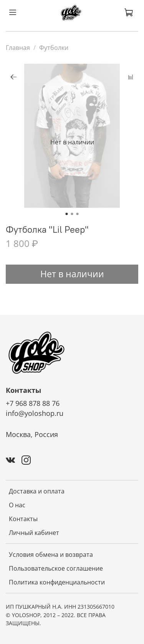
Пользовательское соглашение (56, 568)
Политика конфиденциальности (57, 582)
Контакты (23, 519)
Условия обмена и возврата (51, 555)
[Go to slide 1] (67, 214)
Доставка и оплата (37, 491)
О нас (17, 505)
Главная (18, 48)
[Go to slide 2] (72, 214)
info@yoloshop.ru (35, 413)
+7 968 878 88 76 (33, 403)
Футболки (54, 48)
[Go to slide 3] (78, 214)
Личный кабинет (34, 533)
